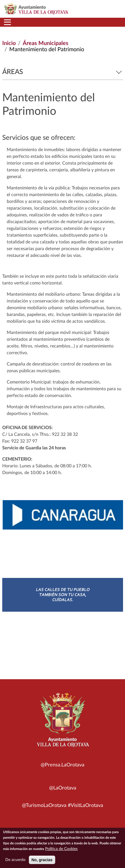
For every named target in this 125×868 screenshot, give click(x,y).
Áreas (63, 72)
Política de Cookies (61, 850)
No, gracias (42, 861)
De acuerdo (15, 861)
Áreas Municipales (46, 43)
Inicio (9, 43)
